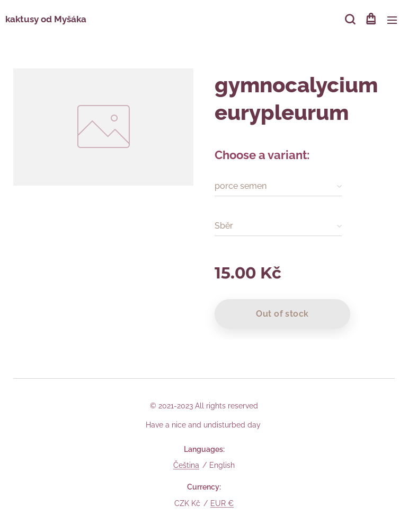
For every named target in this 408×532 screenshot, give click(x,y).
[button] (349, 20)
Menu (392, 20)
